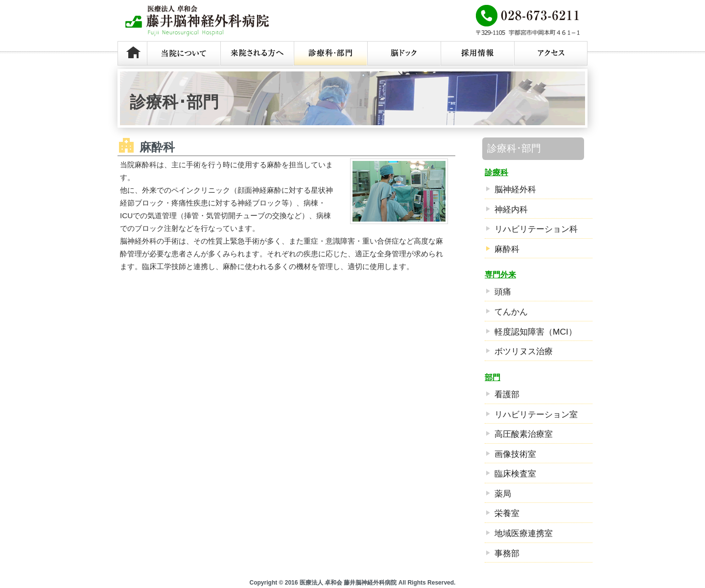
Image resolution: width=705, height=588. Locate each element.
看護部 (507, 394)
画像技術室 (515, 454)
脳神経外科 (515, 189)
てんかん (511, 312)
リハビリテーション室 (536, 414)
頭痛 (503, 292)
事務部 (507, 553)
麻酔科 (507, 249)
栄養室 (507, 513)
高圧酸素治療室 (524, 434)
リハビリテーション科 (536, 229)
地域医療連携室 (524, 533)
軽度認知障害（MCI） (536, 332)
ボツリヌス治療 (524, 351)
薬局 (503, 494)
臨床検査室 (515, 474)
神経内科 (511, 209)
